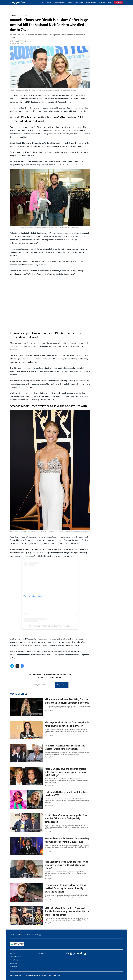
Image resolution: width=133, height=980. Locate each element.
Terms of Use (13, 966)
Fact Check (79, 3)
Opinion (102, 3)
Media (110, 3)
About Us (12, 954)
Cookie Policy (14, 963)
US (42, 3)
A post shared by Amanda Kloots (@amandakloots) (50, 626)
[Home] (18, 3)
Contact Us (41, 954)
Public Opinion (91, 3)
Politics (49, 3)
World (70, 3)
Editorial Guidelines (15, 957)
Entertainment (60, 3)
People (68, 102)
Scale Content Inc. (29, 935)
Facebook (14, 350)
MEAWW (12, 935)
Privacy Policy (14, 960)
